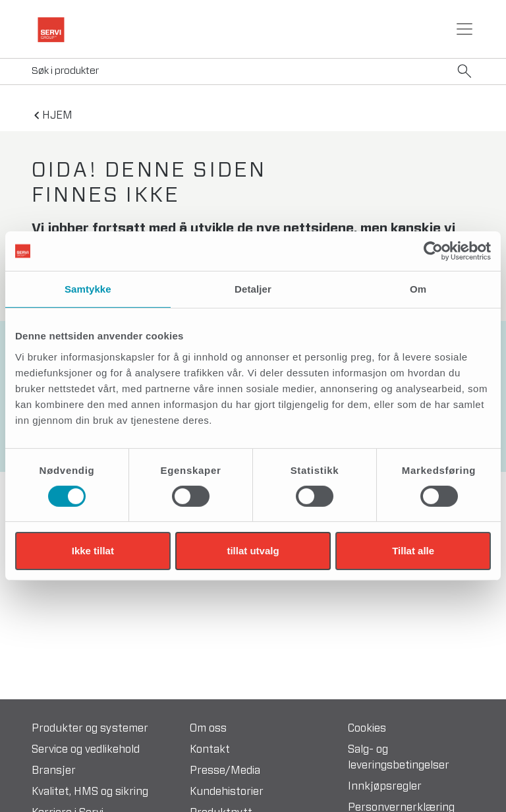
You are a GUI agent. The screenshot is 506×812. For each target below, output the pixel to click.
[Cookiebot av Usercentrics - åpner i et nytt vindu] (433, 251)
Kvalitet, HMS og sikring (90, 792)
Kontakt (210, 749)
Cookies (367, 728)
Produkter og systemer (90, 728)
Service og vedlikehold (86, 749)
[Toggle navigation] (464, 29)
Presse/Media (225, 770)
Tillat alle (413, 551)
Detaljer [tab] (253, 289)
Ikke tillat (93, 551)
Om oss (208, 728)
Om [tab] (418, 289)
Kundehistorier (227, 792)
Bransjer (54, 770)
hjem (57, 115)
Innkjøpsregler (385, 786)
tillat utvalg (253, 551)
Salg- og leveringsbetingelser (399, 757)
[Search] (253, 72)
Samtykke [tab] (88, 289)
